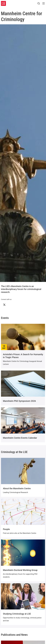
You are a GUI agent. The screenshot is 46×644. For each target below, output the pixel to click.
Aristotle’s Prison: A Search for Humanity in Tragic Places (23, 356)
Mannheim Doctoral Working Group (20, 570)
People (6, 529)
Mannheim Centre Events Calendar (20, 438)
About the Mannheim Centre (17, 488)
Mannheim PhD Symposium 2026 (19, 401)
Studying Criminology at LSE (17, 614)
